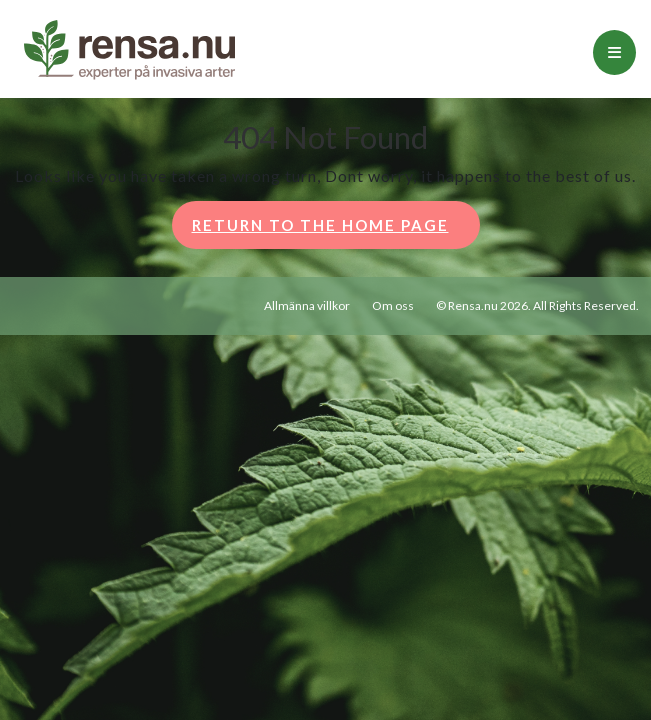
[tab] (614, 52)
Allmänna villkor (307, 305)
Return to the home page (336, 230)
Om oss (393, 305)
